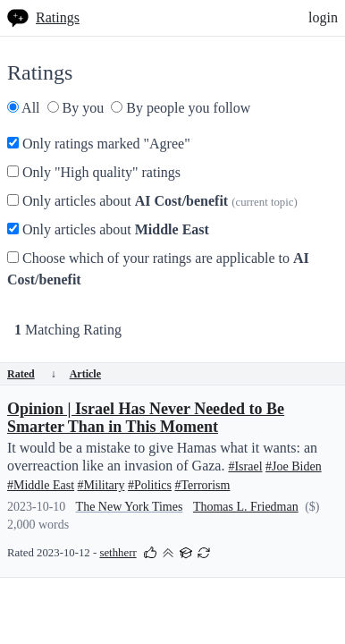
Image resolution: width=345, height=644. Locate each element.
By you (76, 108)
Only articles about (152, 201)
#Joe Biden (294, 466)
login (323, 17)
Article (85, 374)
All (24, 108)
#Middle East (41, 485)
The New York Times (130, 507)
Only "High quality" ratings (94, 172)
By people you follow (181, 108)
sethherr (118, 553)
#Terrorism (202, 485)
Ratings (58, 17)
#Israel (245, 466)
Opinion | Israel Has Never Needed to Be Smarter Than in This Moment (146, 418)
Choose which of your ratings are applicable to (158, 269)
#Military (101, 485)
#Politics (150, 485)
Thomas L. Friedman (246, 507)
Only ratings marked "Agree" (99, 144)
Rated (32, 374)
